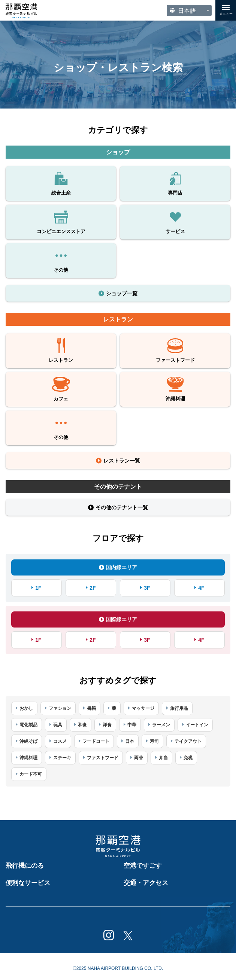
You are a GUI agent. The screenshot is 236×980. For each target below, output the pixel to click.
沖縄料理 (28, 758)
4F (201, 588)
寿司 (154, 741)
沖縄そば (28, 741)
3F (147, 588)
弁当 (163, 758)
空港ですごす (143, 866)
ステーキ (62, 758)
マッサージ (143, 708)
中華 (132, 725)
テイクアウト (188, 741)
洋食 (107, 725)
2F (93, 588)
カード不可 (31, 774)
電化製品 (28, 725)
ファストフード (103, 758)
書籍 (91, 708)
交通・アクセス (146, 883)
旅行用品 (179, 708)
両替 (139, 758)
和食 (82, 725)
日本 (130, 741)
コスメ (60, 741)
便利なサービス (28, 883)
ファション (60, 708)
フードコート (96, 741)
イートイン (197, 725)
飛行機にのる (25, 866)
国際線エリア (118, 619)
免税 (188, 758)
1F (38, 588)
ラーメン (161, 725)
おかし (26, 708)
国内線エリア (118, 567)
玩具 (58, 725)
